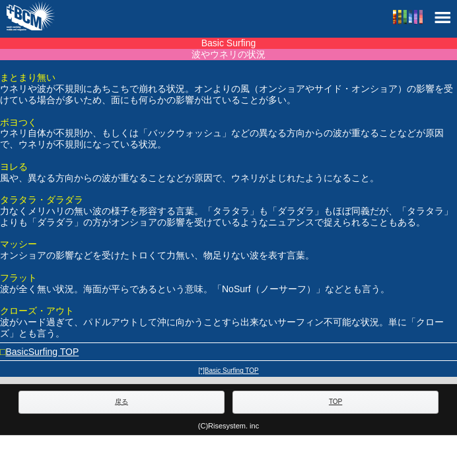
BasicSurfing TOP (42, 352)
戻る (122, 402)
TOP (335, 402)
